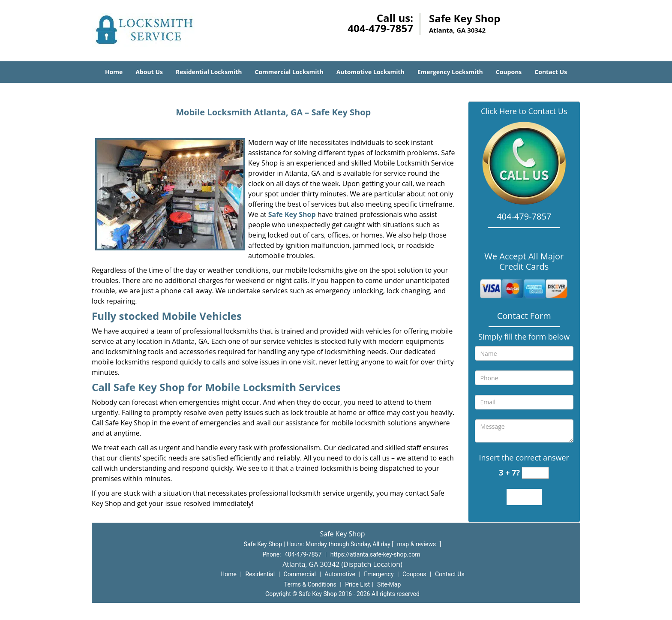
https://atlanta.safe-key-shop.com (375, 554)
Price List (357, 584)
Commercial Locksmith (289, 72)
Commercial (300, 574)
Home (114, 72)
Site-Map (389, 584)
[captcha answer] (535, 473)
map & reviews (417, 544)
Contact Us (551, 72)
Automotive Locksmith (370, 72)
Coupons (509, 72)
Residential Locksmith (209, 72)
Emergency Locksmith (450, 72)
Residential (260, 574)
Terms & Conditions (310, 584)
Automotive (340, 574)
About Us (149, 72)
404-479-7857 (380, 28)
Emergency (379, 574)
